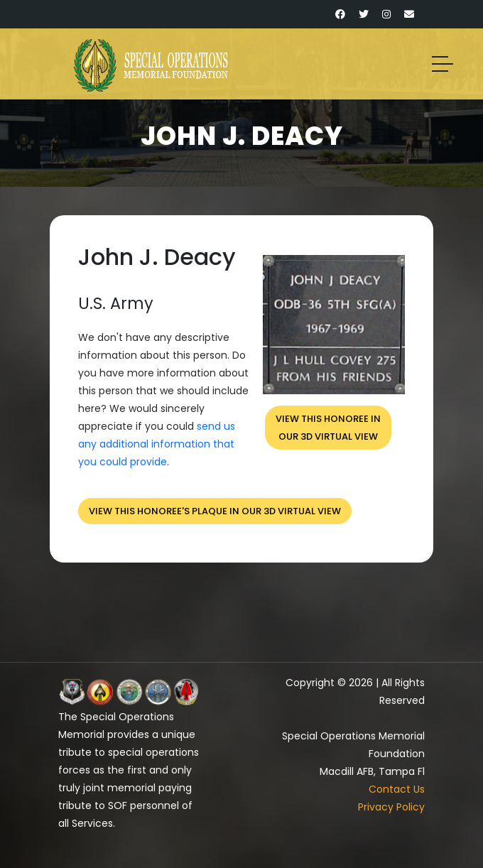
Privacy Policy (391, 807)
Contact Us (397, 789)
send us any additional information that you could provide (157, 444)
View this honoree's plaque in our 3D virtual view (215, 511)
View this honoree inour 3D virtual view (328, 428)
